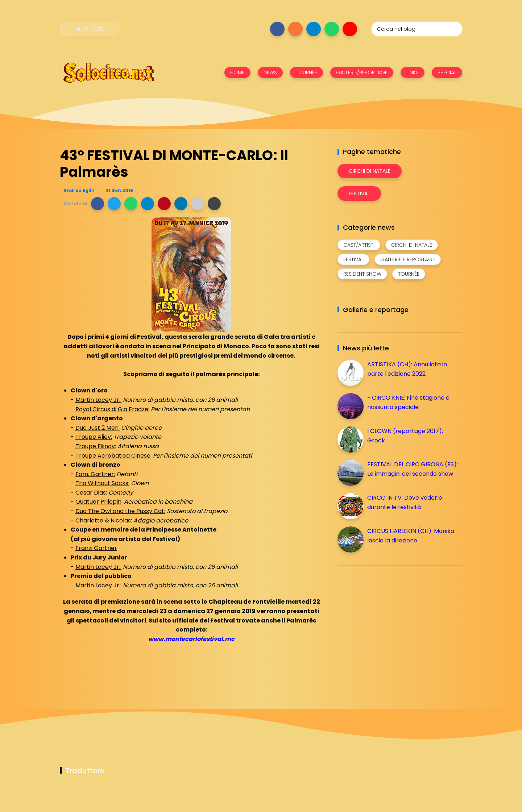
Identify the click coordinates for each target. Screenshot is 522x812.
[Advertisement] (392, 622)
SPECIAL (447, 72)
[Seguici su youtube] (350, 29)
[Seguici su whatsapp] (332, 29)
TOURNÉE (306, 72)
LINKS (413, 72)
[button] (98, 204)
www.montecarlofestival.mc (191, 639)
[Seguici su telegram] (314, 29)
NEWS (270, 72)
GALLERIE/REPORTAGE (362, 72)
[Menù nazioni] (90, 29)
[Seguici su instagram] (295, 29)
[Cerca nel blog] (417, 29)
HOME (237, 72)
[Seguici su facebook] (277, 29)
